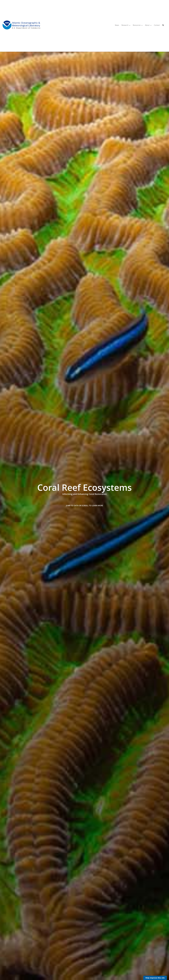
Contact (157, 25)
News (117, 25)
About (147, 25)
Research (125, 25)
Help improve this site (155, 978)
